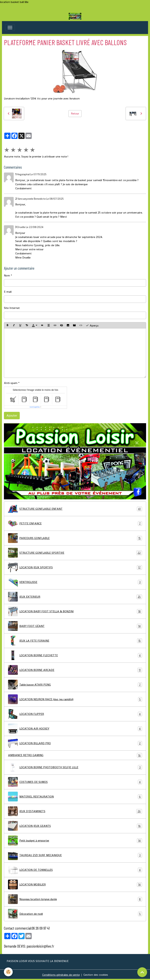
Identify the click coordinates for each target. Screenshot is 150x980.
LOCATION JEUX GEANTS (75, 826)
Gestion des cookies (96, 975)
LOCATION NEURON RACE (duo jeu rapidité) (75, 699)
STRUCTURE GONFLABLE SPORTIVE (75, 553)
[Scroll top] (142, 972)
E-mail (8, 292)
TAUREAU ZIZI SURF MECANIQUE (75, 855)
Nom (7, 275)
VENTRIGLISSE (75, 582)
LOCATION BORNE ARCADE (75, 670)
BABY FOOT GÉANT (75, 626)
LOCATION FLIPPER (75, 714)
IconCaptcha (35, 407)
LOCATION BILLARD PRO (75, 743)
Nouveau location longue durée (75, 899)
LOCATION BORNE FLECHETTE (75, 655)
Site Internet (12, 308)
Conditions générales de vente (61, 975)
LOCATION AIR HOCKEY (75, 729)
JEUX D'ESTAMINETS (75, 811)
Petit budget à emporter (75, 841)
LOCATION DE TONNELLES (75, 870)
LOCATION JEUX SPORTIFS (75, 567)
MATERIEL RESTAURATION (75, 797)
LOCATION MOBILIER (75, 884)
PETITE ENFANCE (75, 523)
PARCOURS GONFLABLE (75, 538)
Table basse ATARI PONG (75, 685)
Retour (75, 114)
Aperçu (92, 325)
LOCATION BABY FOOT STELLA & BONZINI (75, 611)
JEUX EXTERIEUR (75, 597)
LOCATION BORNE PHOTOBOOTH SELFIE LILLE (75, 767)
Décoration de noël (75, 914)
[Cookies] (8, 972)
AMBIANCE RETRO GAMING (75, 755)
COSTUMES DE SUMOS (75, 782)
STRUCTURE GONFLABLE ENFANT (75, 509)
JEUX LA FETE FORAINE (75, 641)
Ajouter (12, 415)
